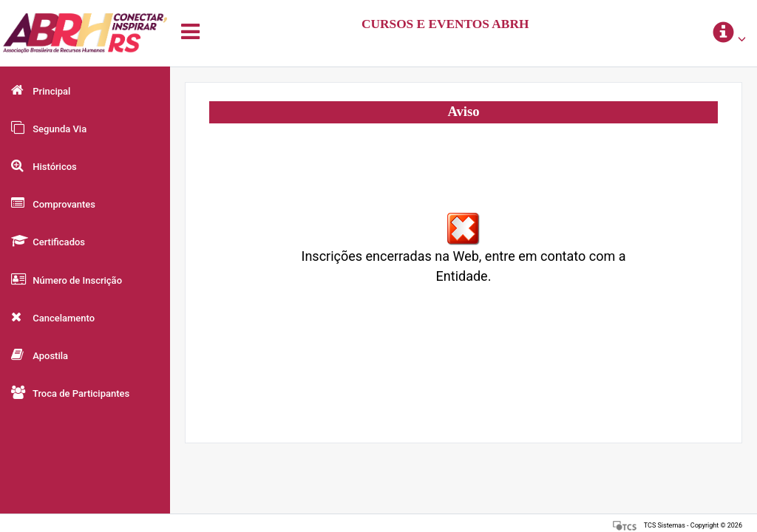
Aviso (463, 111)
